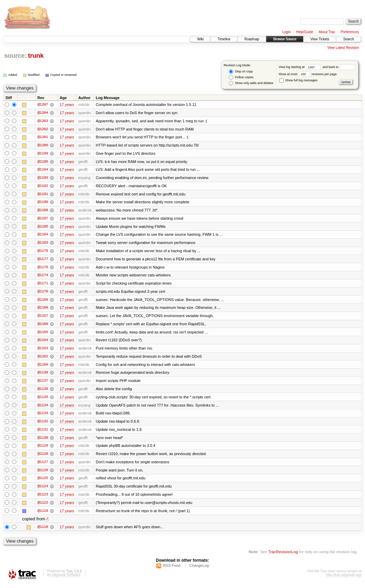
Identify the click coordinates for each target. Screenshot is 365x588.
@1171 (43, 285)
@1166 (43, 326)
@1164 (43, 342)
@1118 (43, 531)
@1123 (43, 498)
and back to (339, 67)
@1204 (43, 113)
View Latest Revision (343, 48)
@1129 (43, 449)
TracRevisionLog (283, 556)
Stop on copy (241, 72)
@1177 (43, 260)
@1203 (43, 121)
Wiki (200, 39)
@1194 (43, 170)
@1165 (43, 334)
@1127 (43, 465)
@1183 (43, 244)
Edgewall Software (66, 579)
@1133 (43, 416)
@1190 (43, 203)
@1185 (43, 228)
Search (349, 39)
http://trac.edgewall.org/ (344, 579)
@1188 (43, 211)
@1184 (43, 236)
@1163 (43, 351)
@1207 (43, 105)
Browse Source (285, 39)
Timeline (224, 39)
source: (15, 56)
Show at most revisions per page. (308, 74)
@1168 (43, 310)
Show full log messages (298, 80)
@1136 (43, 392)
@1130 (43, 441)
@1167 (43, 318)
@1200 (43, 146)
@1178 (43, 252)
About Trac (327, 32)
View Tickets (320, 39)
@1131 (43, 433)
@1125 (43, 482)
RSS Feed (172, 570)
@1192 (43, 187)
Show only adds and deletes (251, 83)
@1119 (43, 515)
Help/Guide (305, 32)
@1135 (43, 400)
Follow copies (241, 77)
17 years (67, 105)
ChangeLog (199, 570)
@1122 (43, 506)
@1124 (43, 490)
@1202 (43, 129)
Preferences (350, 32)
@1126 (43, 474)
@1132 (43, 424)
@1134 (43, 408)
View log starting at (301, 67)
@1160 (43, 367)
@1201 (43, 137)
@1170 (43, 293)
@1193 (43, 178)
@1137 (43, 383)
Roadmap (252, 39)
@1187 (43, 219)
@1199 (43, 154)
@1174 (43, 277)
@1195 (43, 162)
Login (286, 32)
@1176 (43, 269)
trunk (36, 56)
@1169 (43, 301)
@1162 (43, 359)
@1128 (43, 457)
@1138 (43, 375)
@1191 (43, 195)
